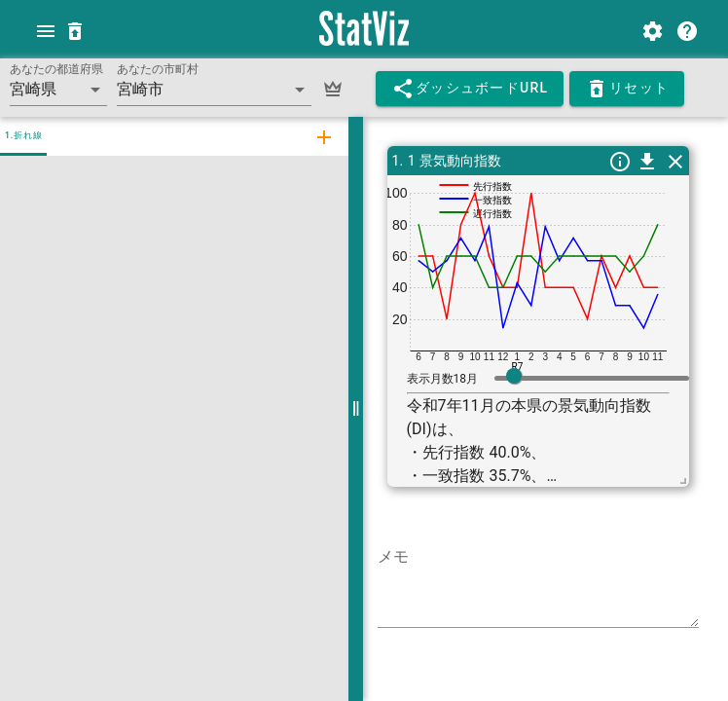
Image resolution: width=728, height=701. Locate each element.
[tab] (321, 136)
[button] (58, 90)
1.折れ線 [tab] (23, 135)
